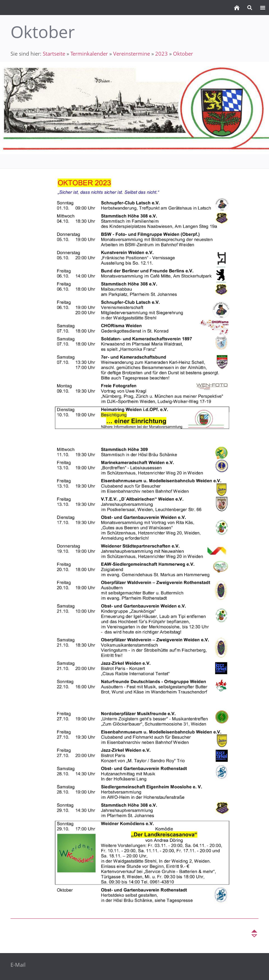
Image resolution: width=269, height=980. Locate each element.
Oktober (183, 54)
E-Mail (18, 965)
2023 (161, 54)
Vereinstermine (132, 54)
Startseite (54, 54)
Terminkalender (89, 54)
